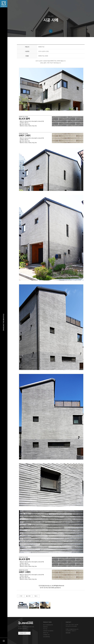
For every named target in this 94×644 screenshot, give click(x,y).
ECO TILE (45, 629)
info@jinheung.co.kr (74, 629)
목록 (28, 612)
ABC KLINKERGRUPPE (48, 625)
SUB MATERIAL (47, 637)
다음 (36, 612)
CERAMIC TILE (46, 635)
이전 (21, 612)
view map (68, 633)
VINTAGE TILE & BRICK (48, 631)
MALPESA (45, 627)
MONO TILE (46, 633)
